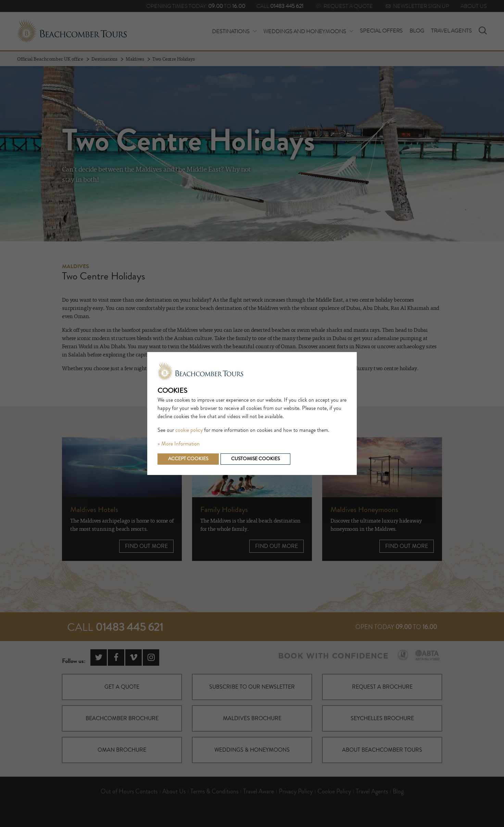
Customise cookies (255, 459)
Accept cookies (188, 459)
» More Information (179, 444)
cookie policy (189, 430)
